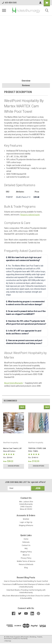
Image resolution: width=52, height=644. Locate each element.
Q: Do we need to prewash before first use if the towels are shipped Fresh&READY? (26, 313)
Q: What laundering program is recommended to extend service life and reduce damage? (25, 303)
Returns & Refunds (26, 564)
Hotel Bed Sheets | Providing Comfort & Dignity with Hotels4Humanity (26, 591)
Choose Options (14, 466)
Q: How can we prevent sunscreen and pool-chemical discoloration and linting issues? (24, 342)
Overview (26, 81)
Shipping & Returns (26, 525)
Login (22, 522)
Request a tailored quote (30, 215)
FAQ (26, 549)
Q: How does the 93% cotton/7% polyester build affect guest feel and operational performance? (26, 322)
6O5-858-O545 (9, 3)
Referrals (26, 542)
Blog (26, 568)
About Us (26, 555)
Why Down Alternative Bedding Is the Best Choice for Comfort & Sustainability (26, 597)
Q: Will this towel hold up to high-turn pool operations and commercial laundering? (24, 259)
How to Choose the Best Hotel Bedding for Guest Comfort (26, 581)
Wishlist (26, 519)
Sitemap (8, 641)
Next (48, 401)
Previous (44, 401)
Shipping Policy (26, 552)
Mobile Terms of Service (26, 561)
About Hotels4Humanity (14, 383)
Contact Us (26, 545)
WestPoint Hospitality (11, 443)
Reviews (26, 85)
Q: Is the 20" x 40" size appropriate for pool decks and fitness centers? (24, 332)
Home (26, 539)
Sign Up (29, 522)
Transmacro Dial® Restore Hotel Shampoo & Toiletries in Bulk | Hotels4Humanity (26, 586)
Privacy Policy (26, 558)
